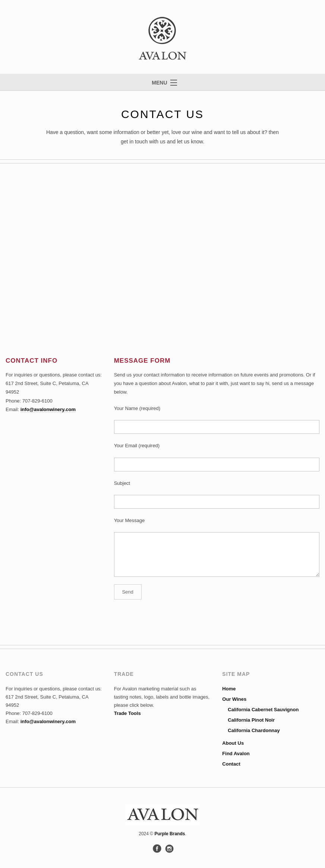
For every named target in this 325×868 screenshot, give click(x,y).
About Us (233, 743)
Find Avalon (236, 753)
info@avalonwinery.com (48, 409)
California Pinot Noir (251, 720)
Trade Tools (127, 713)
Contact (231, 764)
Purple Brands (170, 834)
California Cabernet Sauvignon (263, 710)
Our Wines (234, 699)
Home (229, 689)
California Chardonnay (254, 730)
